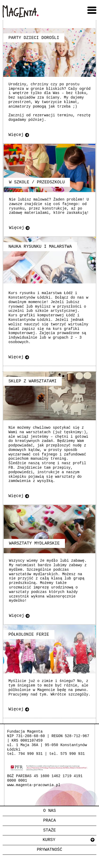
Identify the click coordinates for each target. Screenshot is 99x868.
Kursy (49, 840)
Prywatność (49, 850)
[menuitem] (49, 811)
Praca (49, 821)
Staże (49, 830)
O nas (49, 811)
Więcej (16, 135)
